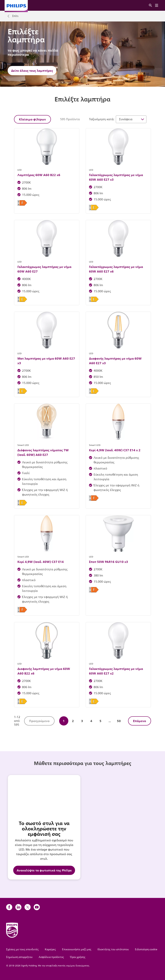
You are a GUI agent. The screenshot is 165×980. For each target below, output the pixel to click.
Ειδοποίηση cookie (146, 949)
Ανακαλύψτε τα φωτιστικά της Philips (44, 870)
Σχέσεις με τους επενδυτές (22, 949)
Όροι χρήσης (78, 957)
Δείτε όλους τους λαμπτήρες (32, 71)
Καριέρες (50, 949)
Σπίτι (15, 16)
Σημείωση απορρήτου (19, 957)
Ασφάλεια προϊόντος (51, 957)
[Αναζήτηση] (150, 5)
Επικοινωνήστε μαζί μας (77, 949)
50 (119, 721)
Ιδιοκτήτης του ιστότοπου (113, 949)
